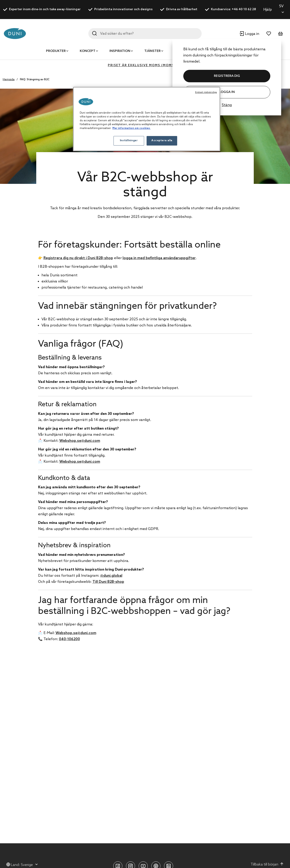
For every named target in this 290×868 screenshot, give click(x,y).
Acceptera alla (162, 141)
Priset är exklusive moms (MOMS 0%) (145, 65)
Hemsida (9, 80)
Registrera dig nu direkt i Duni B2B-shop (78, 258)
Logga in (227, 92)
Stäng (227, 105)
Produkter (56, 51)
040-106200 (69, 639)
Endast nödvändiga (206, 92)
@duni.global (111, 576)
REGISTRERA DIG (227, 76)
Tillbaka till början (267, 864)
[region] (147, 119)
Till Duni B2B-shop (108, 582)
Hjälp (268, 10)
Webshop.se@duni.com (80, 441)
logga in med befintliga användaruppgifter (159, 258)
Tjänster (152, 51)
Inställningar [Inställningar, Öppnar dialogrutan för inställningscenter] (129, 141)
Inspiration (120, 51)
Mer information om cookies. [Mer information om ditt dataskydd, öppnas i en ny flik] (131, 128)
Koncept (88, 51)
